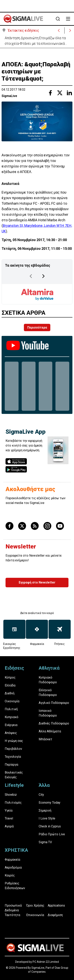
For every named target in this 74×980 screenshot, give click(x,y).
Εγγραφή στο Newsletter (37, 582)
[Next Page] (43, 276)
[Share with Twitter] (60, 93)
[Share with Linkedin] (69, 93)
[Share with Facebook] (50, 93)
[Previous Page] (31, 276)
